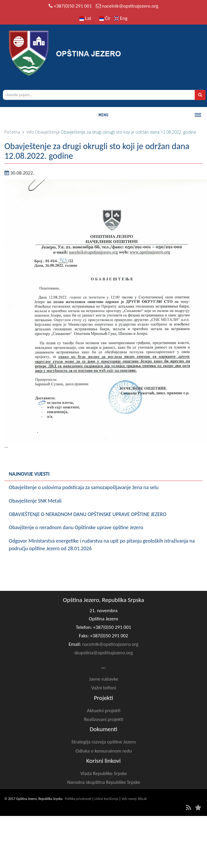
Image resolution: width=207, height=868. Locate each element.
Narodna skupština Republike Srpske (104, 782)
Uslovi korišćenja (106, 799)
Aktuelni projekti (103, 711)
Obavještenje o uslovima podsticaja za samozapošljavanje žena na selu (84, 487)
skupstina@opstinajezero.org (103, 653)
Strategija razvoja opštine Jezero (104, 742)
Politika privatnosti (78, 799)
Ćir (105, 18)
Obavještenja (47, 132)
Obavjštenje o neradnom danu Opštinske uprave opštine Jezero (76, 527)
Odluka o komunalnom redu (103, 751)
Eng (121, 18)
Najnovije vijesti (29, 474)
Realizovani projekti (103, 719)
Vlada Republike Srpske (104, 773)
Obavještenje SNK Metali (35, 501)
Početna (12, 132)
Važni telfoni (104, 688)
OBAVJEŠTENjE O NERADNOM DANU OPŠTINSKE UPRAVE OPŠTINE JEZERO (88, 514)
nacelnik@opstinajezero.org (130, 6)
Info (30, 132)
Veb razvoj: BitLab (134, 799)
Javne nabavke (104, 679)
